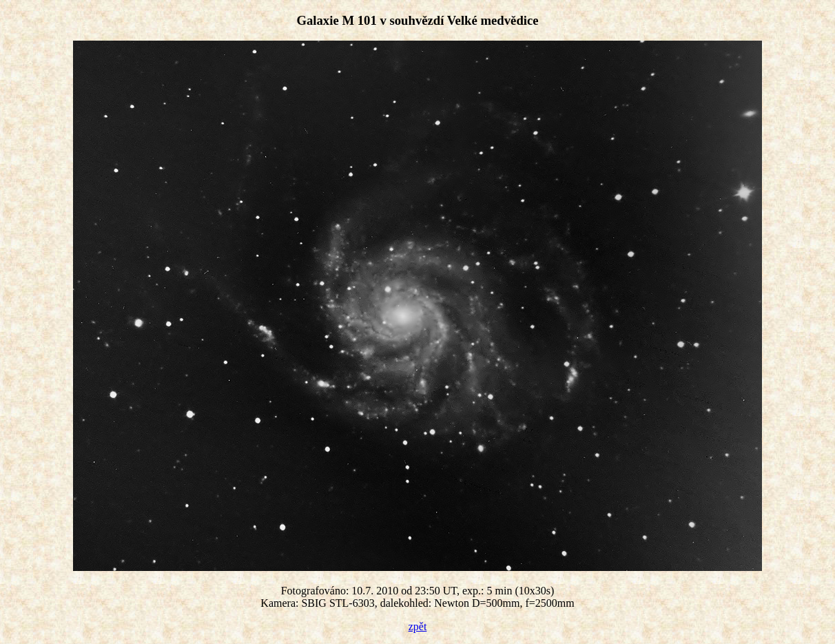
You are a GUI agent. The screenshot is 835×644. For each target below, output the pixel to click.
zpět (418, 626)
